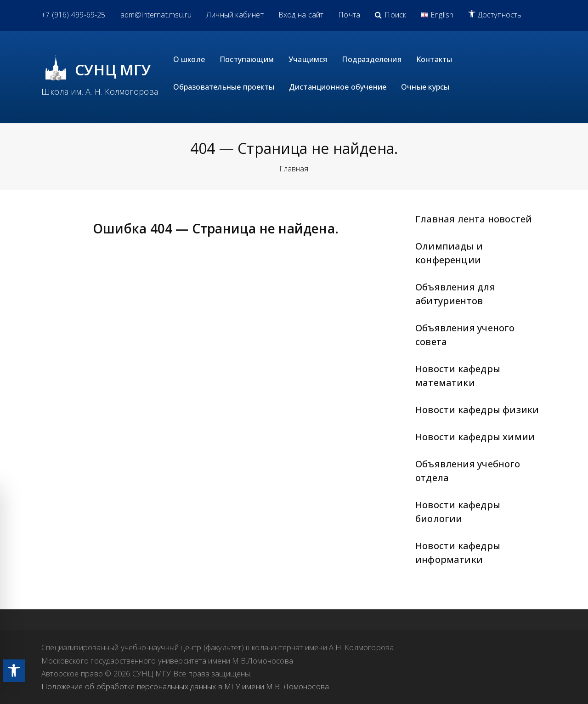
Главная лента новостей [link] (474, 219)
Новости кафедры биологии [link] (458, 512)
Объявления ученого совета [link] (465, 335)
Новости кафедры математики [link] (458, 376)
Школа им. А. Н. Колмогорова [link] (100, 91)
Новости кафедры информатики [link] (458, 553)
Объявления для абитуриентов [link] (455, 294)
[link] (14, 671)
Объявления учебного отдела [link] (468, 471)
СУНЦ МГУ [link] (113, 70)
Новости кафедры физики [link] (477, 410)
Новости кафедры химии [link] (475, 437)
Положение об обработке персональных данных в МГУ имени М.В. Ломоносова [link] (185, 686)
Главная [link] (294, 169)
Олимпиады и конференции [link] (449, 253)
